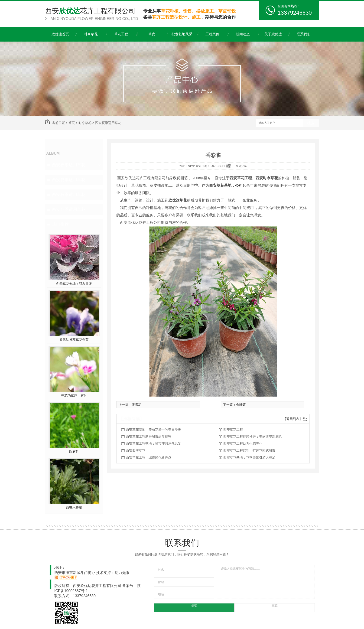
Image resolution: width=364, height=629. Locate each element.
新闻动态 (243, 34)
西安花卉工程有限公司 (92, 14)
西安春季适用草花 (69, 165)
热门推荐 (60, 224)
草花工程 (121, 34)
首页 (71, 123)
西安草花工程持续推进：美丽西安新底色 (253, 437)
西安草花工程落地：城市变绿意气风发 (153, 443)
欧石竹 (74, 452)
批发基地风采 (182, 34)
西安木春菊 (74, 508)
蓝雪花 (136, 405)
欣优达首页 (60, 34)
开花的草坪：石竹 (74, 396)
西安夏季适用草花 (108, 123)
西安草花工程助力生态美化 (243, 443)
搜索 (311, 123)
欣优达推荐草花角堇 (74, 340)
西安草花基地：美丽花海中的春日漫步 (153, 430)
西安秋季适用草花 (69, 195)
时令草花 (91, 34)
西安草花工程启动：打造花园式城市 (249, 450)
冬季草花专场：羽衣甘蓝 (74, 284)
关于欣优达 (273, 34)
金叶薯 (241, 405)
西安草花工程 (233, 430)
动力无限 (122, 573)
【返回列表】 (293, 419)
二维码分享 (240, 166)
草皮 (152, 34)
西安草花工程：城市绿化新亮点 (149, 457)
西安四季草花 (136, 450)
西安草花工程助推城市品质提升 (149, 437)
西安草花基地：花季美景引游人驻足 (249, 457)
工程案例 (212, 34)
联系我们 (304, 34)
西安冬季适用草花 (69, 209)
